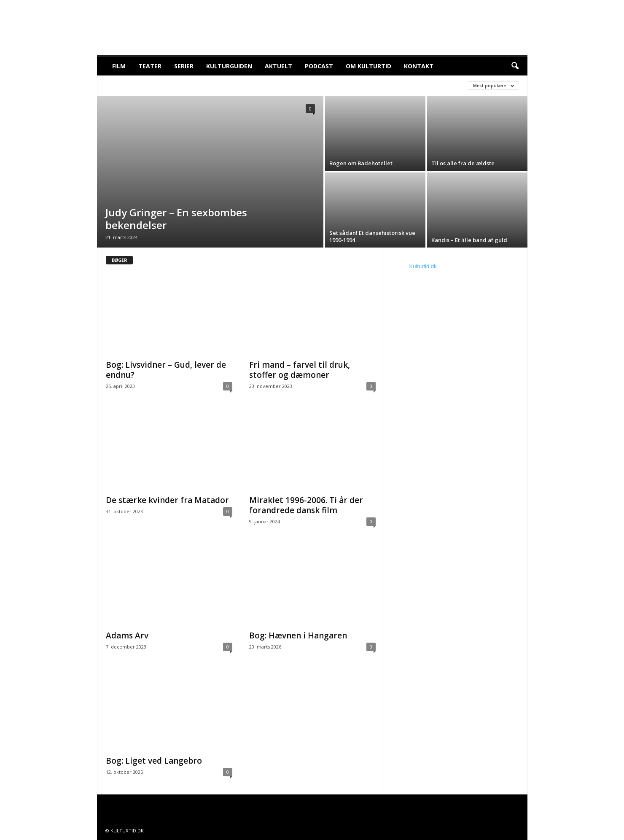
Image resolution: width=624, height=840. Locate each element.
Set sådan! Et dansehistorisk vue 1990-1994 (372, 236)
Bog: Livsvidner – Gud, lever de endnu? (166, 370)
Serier (184, 66)
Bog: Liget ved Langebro (154, 761)
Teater (150, 66)
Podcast (319, 66)
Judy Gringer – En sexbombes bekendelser (176, 219)
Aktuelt (278, 66)
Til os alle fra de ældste (463, 163)
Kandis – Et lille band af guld (470, 240)
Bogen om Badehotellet (361, 163)
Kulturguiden (229, 66)
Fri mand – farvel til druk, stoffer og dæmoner (300, 370)
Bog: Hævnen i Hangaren (298, 635)
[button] (515, 66)
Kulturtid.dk (423, 266)
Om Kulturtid (368, 66)
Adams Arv (127, 635)
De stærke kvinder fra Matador (167, 500)
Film (119, 66)
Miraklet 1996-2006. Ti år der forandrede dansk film (306, 505)
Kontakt (419, 66)
